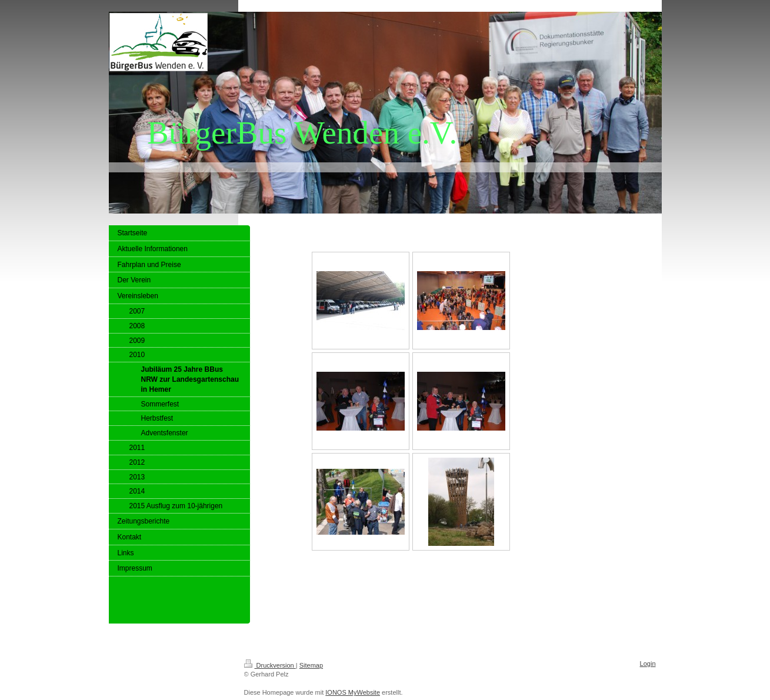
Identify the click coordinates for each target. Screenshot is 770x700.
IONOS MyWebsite (353, 692)
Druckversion (270, 665)
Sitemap (311, 665)
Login (648, 664)
